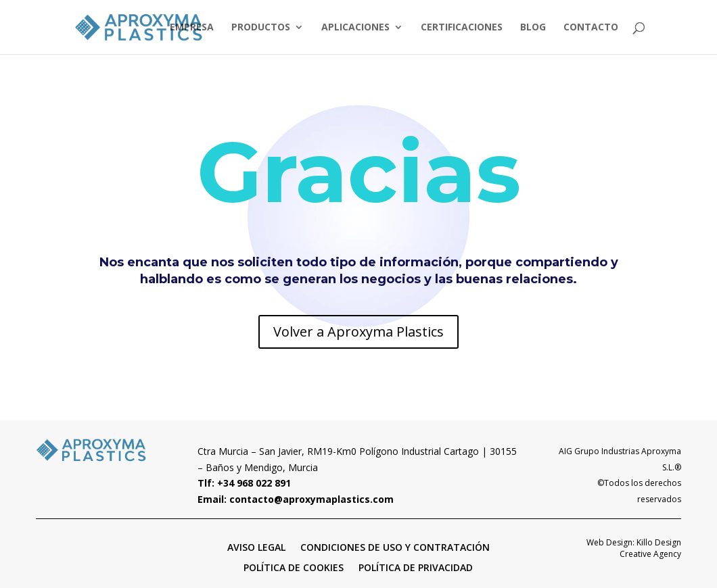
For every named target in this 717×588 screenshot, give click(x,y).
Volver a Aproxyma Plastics (358, 332)
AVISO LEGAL (256, 546)
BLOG (533, 28)
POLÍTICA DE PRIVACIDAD (416, 567)
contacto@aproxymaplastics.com (311, 499)
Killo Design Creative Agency (650, 548)
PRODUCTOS (261, 28)
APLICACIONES (355, 28)
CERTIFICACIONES (462, 28)
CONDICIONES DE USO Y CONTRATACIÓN (395, 546)
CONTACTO (591, 28)
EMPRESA (192, 28)
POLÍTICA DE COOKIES (294, 567)
